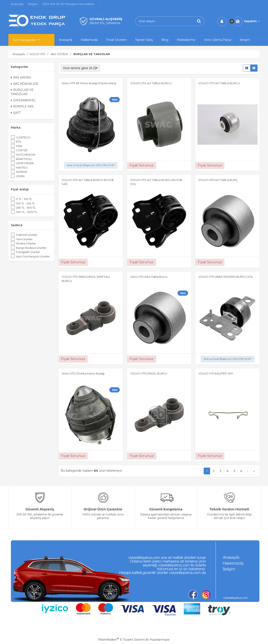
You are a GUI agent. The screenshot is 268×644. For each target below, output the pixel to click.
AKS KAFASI (21, 77)
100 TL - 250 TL (26, 203)
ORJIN (20, 176)
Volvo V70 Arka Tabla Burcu (149, 277)
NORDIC (22, 172)
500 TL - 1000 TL (27, 212)
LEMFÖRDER (25, 163)
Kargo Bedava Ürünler (31, 248)
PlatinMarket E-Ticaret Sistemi (121, 640)
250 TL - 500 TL (26, 208)
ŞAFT (16, 113)
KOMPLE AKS (22, 106)
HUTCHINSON (26, 155)
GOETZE (22, 150)
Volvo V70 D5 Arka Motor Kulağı (83, 373)
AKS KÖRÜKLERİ (25, 84)
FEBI (19, 146)
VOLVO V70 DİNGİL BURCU (149, 373)
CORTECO (23, 137)
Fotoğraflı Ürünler (28, 252)
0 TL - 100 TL (24, 199)
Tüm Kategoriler (24, 40)
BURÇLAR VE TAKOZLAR (22, 92)
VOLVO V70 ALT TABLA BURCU (151, 83)
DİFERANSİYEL (23, 100)
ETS (19, 142)
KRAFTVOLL (24, 159)
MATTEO (22, 168)
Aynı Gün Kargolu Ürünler (33, 256)
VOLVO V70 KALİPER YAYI (216, 373)
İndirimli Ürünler (27, 235)
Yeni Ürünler (24, 239)
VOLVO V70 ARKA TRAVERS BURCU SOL (226, 277)
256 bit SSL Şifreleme (105, 23)
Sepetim (252, 21)
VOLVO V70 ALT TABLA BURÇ (218, 180)
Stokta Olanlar (26, 243)
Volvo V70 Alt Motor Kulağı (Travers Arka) (89, 83)
